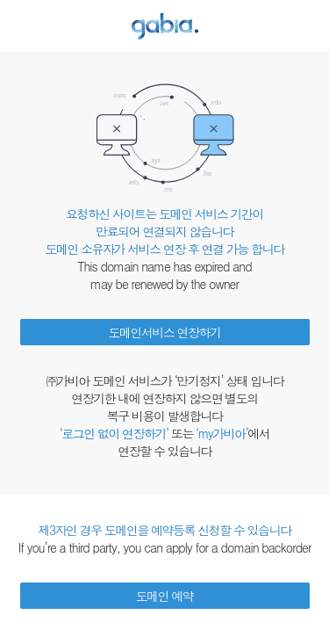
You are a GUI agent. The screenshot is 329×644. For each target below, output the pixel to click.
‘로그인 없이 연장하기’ (114, 433)
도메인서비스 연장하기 (164, 332)
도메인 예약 (165, 596)
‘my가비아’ (222, 433)
